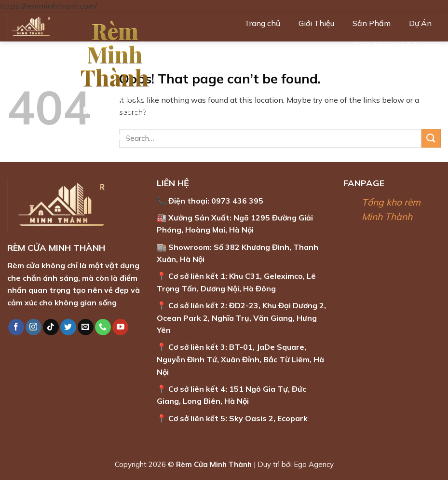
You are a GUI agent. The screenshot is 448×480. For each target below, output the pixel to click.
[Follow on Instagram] (34, 327)
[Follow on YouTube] (120, 327)
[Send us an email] (86, 327)
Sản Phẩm (372, 23)
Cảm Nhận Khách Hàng (398, 45)
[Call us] (103, 327)
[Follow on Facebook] (16, 327)
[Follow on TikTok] (51, 327)
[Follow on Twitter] (68, 327)
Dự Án (420, 23)
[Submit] (431, 138)
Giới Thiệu (316, 23)
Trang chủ (262, 23)
